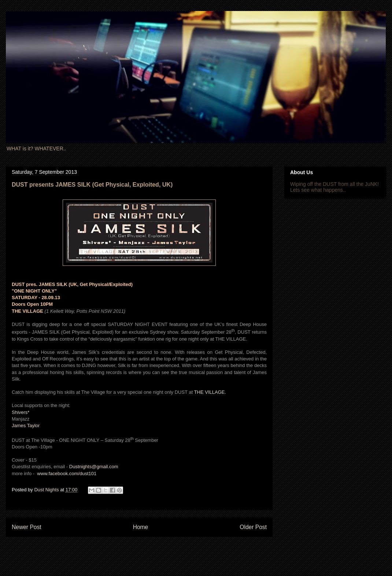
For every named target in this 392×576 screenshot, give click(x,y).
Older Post (253, 527)
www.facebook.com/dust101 (67, 474)
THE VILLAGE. (210, 392)
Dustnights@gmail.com (94, 467)
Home (141, 527)
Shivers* (21, 412)
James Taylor (26, 425)
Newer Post (27, 527)
